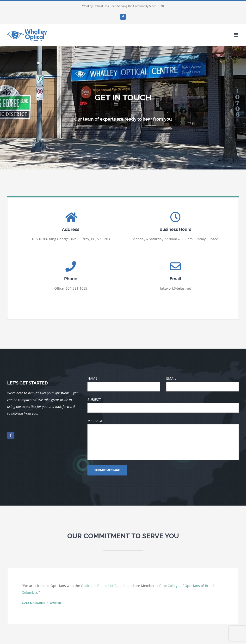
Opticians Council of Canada (104, 586)
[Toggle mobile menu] (236, 35)
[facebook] (11, 435)
